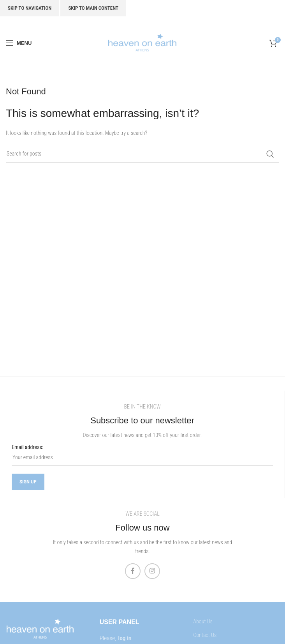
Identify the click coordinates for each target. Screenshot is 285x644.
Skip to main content (93, 8)
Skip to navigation (30, 8)
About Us (203, 621)
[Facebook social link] (133, 571)
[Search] (142, 154)
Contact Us (205, 635)
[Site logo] (142, 42)
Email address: (27, 447)
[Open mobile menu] (19, 43)
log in (125, 638)
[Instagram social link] (152, 571)
